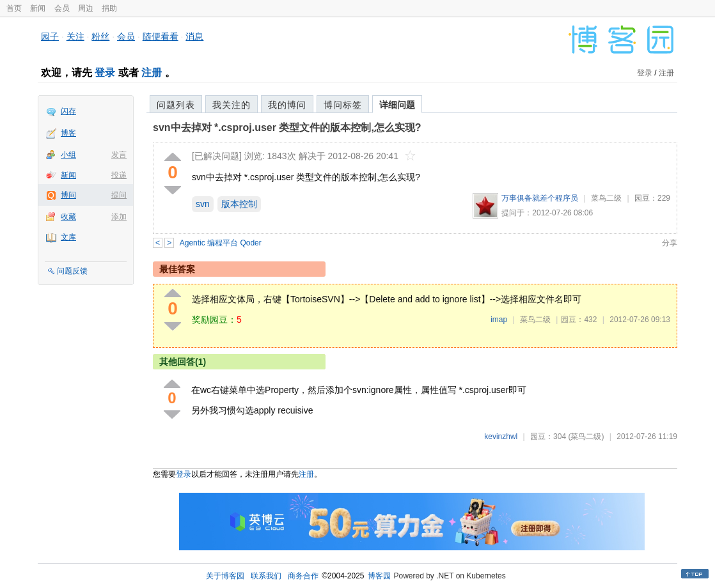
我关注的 (232, 105)
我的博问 (287, 105)
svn (203, 204)
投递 (119, 175)
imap (499, 320)
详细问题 (397, 105)
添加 (119, 217)
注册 (152, 73)
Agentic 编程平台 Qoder (221, 243)
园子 (50, 36)
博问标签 (343, 105)
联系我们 (266, 576)
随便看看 (161, 36)
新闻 (38, 8)
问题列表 (176, 105)
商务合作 (303, 576)
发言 (119, 155)
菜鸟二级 (606, 198)
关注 (75, 36)
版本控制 (239, 204)
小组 (68, 155)
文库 (68, 237)
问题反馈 (72, 271)
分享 (670, 243)
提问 (119, 195)
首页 (14, 8)
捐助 (109, 8)
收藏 (68, 217)
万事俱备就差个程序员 (540, 198)
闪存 (68, 111)
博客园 (379, 576)
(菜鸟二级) (586, 437)
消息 (194, 36)
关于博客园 (225, 576)
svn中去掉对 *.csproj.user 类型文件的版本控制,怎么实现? (287, 128)
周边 (86, 8)
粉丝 (100, 36)
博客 (68, 133)
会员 (62, 8)
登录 (105, 73)
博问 (68, 195)
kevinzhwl (501, 437)
